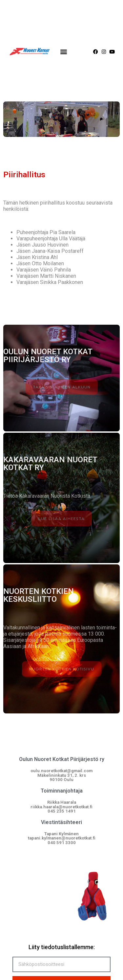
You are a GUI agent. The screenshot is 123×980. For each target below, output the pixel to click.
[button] (63, 52)
